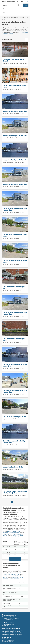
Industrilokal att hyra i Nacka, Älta (15, 111)
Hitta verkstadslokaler (7, 642)
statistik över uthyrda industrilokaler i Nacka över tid (13, 536)
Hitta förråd (5, 639)
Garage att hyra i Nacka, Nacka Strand (14, 60)
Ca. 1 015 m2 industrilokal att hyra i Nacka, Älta (15, 442)
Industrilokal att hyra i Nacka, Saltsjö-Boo (16, 495)
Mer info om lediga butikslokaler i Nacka (15, 33)
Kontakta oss (5, 626)
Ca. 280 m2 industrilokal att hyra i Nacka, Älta (15, 365)
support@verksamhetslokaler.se (10, 618)
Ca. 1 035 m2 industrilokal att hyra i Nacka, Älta (15, 209)
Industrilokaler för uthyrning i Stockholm (12, 630)
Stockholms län (22, 17)
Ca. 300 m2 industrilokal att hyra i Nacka (15, 261)
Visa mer (14, 559)
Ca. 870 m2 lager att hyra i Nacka (14, 417)
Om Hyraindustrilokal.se (8, 624)
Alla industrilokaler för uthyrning (9, 17)
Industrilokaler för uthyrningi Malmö (11, 633)
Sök (26, 5)
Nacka (3, 19)
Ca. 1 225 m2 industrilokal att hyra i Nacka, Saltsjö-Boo (15, 492)
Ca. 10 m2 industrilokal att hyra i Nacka (14, 287)
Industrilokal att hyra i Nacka (12, 89)
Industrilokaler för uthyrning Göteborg (12, 631)
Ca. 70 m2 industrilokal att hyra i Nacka (14, 86)
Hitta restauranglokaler (8, 640)
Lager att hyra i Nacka (10, 419)
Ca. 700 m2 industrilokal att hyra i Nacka (15, 235)
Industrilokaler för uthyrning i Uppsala (12, 634)
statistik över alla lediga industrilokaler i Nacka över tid (11, 532)
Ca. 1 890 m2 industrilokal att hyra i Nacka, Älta (15, 391)
